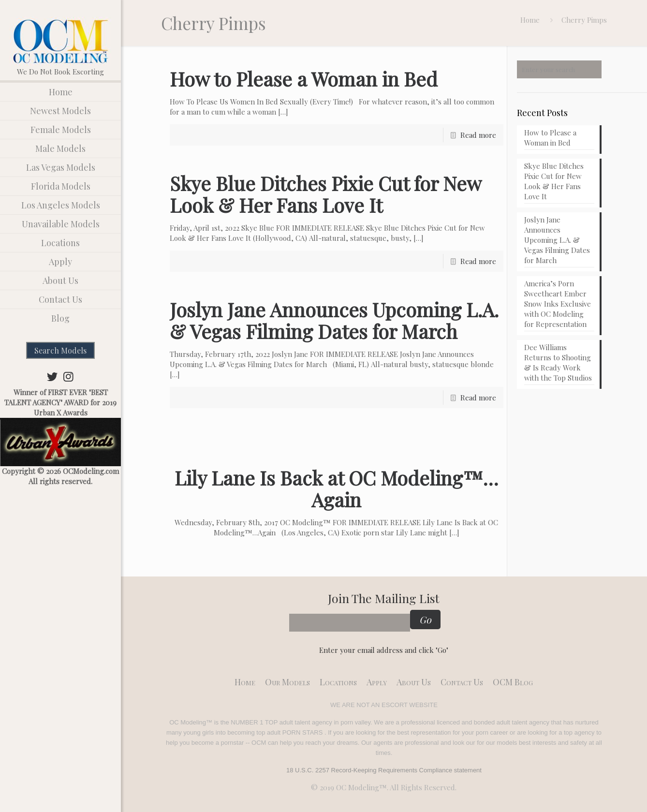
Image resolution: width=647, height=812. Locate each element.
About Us (414, 682)
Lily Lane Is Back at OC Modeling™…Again (336, 488)
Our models (287, 682)
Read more (478, 135)
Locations (338, 682)
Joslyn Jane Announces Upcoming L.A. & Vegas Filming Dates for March (334, 320)
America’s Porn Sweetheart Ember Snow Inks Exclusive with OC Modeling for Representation (558, 304)
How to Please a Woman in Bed (304, 79)
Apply (377, 682)
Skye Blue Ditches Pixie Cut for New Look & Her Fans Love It (325, 194)
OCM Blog (513, 682)
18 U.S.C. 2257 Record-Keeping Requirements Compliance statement (384, 770)
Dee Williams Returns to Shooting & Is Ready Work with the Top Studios (558, 362)
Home (530, 20)
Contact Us (462, 682)
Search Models (60, 350)
